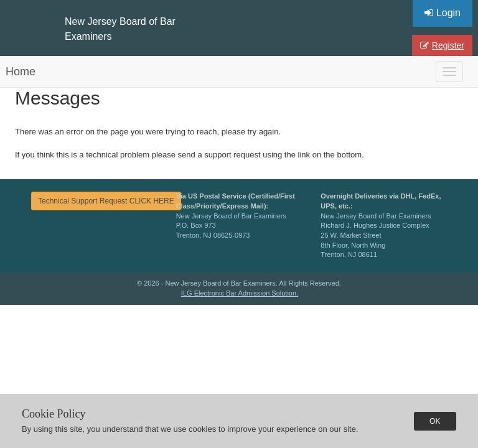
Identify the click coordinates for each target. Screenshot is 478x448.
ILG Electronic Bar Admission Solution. (240, 293)
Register (442, 45)
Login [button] (443, 13)
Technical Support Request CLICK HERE (106, 201)
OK (435, 421)
